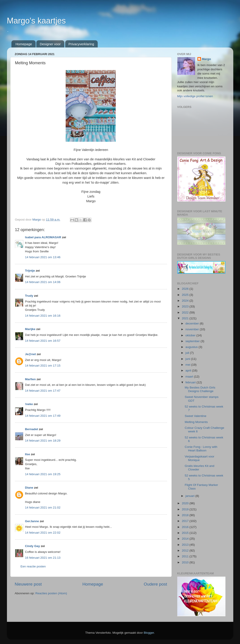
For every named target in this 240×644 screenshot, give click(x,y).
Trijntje (30, 271)
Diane (29, 488)
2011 (186, 556)
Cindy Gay (33, 546)
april (189, 370)
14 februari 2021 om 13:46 (43, 257)
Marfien (30, 379)
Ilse (28, 454)
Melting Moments (196, 422)
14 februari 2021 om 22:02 (43, 533)
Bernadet (32, 429)
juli (188, 353)
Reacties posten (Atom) (51, 593)
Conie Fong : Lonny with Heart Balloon (201, 449)
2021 (186, 318)
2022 (186, 312)
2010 (186, 562)
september (193, 341)
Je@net (30, 354)
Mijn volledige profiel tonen (195, 96)
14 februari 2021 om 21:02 (43, 508)
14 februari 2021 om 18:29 (43, 441)
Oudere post (156, 584)
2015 (186, 533)
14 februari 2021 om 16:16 (43, 316)
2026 (186, 289)
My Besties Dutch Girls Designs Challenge (200, 389)
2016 (186, 527)
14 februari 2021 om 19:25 (43, 474)
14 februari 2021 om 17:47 (43, 391)
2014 (186, 539)
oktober (191, 335)
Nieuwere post (28, 584)
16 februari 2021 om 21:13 (43, 558)
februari (191, 382)
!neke (29, 404)
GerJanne (32, 521)
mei (188, 365)
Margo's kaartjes (36, 21)
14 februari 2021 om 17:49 (43, 416)
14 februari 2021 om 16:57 (43, 341)
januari (190, 496)
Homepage (24, 44)
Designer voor (50, 44)
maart (190, 377)
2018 (186, 515)
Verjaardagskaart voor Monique (199, 458)
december (193, 323)
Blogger (149, 633)
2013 (186, 545)
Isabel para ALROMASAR (43, 237)
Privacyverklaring (81, 44)
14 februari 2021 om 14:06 (43, 282)
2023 (186, 306)
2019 (186, 509)
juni (188, 359)
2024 (186, 301)
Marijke (30, 329)
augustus (192, 347)
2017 (186, 521)
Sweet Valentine (196, 416)
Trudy (29, 296)
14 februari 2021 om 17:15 (43, 366)
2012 (186, 551)
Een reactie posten (33, 566)
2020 (186, 503)
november (193, 329)
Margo (206, 59)
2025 (186, 295)
